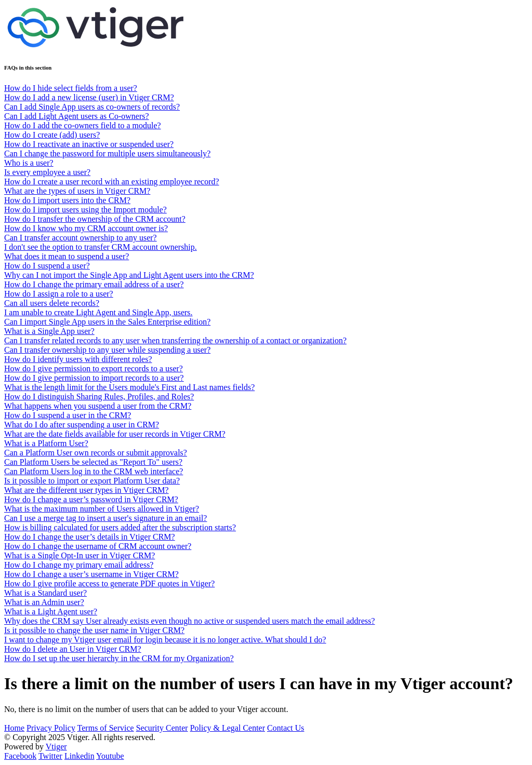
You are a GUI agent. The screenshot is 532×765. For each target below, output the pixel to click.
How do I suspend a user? (47, 266)
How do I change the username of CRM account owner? (98, 546)
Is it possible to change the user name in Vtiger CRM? (94, 630)
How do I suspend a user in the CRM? (68, 415)
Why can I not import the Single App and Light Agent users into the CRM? (129, 275)
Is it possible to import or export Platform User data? (92, 481)
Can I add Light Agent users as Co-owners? (77, 116)
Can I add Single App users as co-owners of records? (92, 107)
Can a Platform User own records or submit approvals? (96, 453)
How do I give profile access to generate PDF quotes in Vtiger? (109, 583)
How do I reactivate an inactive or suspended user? (89, 144)
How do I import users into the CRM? (67, 200)
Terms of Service (106, 728)
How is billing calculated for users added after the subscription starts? (120, 527)
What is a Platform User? (46, 443)
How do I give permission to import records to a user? (94, 378)
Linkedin (79, 756)
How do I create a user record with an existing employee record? (112, 182)
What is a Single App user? (49, 331)
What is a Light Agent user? (51, 612)
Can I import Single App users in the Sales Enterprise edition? (107, 322)
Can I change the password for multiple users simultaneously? (107, 153)
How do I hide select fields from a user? (71, 88)
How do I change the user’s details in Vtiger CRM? (90, 537)
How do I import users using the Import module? (85, 210)
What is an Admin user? (44, 602)
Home (14, 728)
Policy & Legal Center (228, 728)
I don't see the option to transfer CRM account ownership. (101, 247)
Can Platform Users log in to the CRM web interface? (94, 471)
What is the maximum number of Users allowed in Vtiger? (102, 509)
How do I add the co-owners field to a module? (83, 125)
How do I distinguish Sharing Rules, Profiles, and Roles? (99, 397)
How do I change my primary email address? (79, 565)
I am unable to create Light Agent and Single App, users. (98, 312)
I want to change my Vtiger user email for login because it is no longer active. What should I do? (165, 640)
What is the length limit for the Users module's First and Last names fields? (129, 387)
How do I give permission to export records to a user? (94, 368)
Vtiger (56, 747)
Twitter (50, 756)
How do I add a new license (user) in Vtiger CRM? (89, 97)
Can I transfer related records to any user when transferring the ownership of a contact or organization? (175, 340)
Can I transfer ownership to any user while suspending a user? (107, 350)
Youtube (110, 756)
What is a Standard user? (45, 593)
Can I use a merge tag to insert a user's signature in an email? (105, 518)
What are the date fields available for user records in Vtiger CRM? (115, 434)
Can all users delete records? (52, 303)
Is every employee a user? (47, 172)
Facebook (20, 756)
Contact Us (286, 728)
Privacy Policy (51, 728)
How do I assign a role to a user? (59, 294)
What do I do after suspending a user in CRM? (82, 425)
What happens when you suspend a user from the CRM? (98, 406)
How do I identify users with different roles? (78, 359)
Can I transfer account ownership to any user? (81, 238)
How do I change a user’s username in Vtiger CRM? (91, 574)
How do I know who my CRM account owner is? (86, 228)
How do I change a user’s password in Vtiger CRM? (91, 499)
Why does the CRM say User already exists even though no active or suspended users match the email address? (190, 621)
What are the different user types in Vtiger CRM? (87, 490)
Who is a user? (29, 163)
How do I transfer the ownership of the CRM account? (95, 219)
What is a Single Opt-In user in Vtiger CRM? (79, 555)
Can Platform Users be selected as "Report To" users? (93, 462)
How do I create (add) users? (52, 135)
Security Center (162, 728)
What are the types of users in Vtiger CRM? (77, 191)
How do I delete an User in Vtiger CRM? (73, 649)
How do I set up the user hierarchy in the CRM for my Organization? (119, 658)
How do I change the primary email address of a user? (94, 284)
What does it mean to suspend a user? (66, 256)
